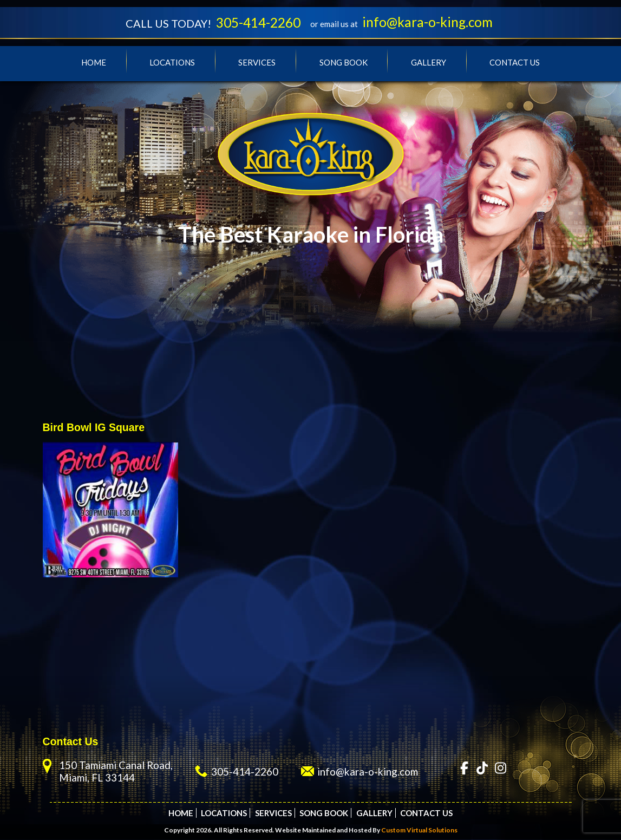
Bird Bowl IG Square (94, 428)
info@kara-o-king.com (430, 22)
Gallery (429, 63)
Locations (172, 63)
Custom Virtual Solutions (419, 831)
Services (257, 63)
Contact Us (515, 63)
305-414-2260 (257, 23)
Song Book (344, 63)
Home (94, 63)
